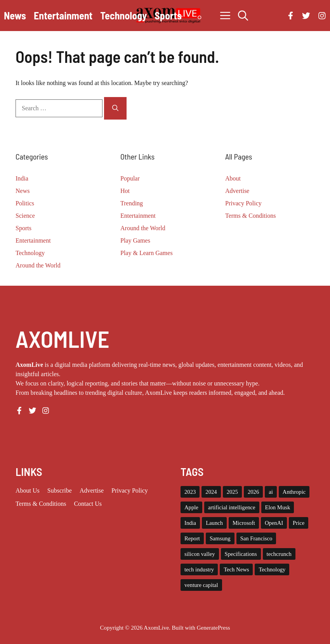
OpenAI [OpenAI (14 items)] (274, 523)
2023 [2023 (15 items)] (190, 492)
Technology (123, 15)
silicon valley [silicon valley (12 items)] (200, 554)
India (22, 178)
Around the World (38, 265)
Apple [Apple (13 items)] (191, 507)
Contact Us (88, 504)
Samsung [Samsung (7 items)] (220, 538)
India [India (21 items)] (190, 523)
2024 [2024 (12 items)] (211, 492)
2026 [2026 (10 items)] (253, 492)
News (15, 15)
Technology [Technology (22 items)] (272, 569)
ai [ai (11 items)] (271, 492)
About (233, 178)
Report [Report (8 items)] (192, 538)
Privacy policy (130, 490)
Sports (168, 15)
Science (25, 216)
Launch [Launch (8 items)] (214, 523)
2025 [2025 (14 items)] (232, 492)
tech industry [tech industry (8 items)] (199, 569)
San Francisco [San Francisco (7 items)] (256, 538)
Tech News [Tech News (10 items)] (236, 569)
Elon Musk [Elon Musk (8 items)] (278, 507)
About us (28, 490)
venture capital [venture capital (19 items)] (201, 585)
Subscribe (60, 490)
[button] (243, 16)
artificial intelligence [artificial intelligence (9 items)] (232, 507)
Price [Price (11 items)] (299, 523)
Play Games (135, 240)
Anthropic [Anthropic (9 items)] (294, 492)
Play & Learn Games (147, 253)
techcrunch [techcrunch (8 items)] (279, 554)
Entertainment (63, 15)
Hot (125, 191)
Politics (25, 203)
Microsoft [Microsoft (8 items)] (244, 523)
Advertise (237, 191)
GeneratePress (214, 628)
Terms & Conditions (250, 216)
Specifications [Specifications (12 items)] (241, 554)
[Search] (115, 108)
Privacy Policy (243, 203)
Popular (130, 178)
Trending (132, 203)
